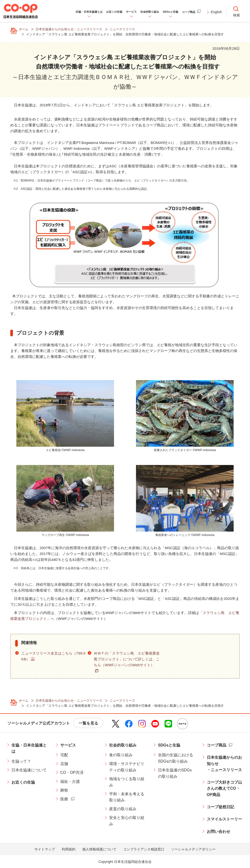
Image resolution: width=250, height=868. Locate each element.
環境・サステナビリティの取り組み (127, 767)
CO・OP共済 (72, 772)
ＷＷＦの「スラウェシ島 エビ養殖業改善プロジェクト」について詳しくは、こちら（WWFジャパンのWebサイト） (127, 659)
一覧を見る (88, 723)
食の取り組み (121, 755)
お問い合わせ (219, 832)
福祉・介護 (70, 782)
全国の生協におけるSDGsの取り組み (176, 758)
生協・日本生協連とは (29, 748)
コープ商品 (217, 745)
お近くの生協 (23, 782)
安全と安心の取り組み (127, 821)
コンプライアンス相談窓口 (144, 849)
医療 (64, 799)
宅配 (64, 755)
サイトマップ (45, 849)
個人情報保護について (99, 849)
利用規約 (69, 849)
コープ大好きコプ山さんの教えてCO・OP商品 (224, 788)
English (216, 12)
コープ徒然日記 (220, 807)
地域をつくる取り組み (127, 782)
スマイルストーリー (224, 819)
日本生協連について (29, 770)
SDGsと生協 (169, 745)
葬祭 (64, 790)
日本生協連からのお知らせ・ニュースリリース (224, 764)
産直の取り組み (123, 809)
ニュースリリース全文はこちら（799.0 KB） (53, 656)
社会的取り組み (123, 745)
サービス (68, 745)
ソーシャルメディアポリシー (193, 849)
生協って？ (21, 761)
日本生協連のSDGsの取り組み (175, 773)
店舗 (64, 764)
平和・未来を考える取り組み (127, 797)
